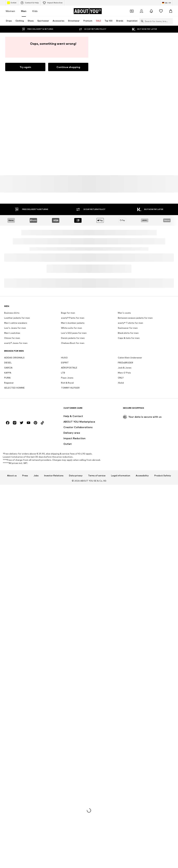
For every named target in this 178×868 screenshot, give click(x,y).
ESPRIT (65, 363)
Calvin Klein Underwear (130, 358)
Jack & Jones (125, 368)
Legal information (121, 476)
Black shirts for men (128, 333)
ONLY (121, 378)
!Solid (121, 383)
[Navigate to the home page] (88, 11)
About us (12, 476)
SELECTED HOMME (14, 388)
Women (10, 11)
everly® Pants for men (73, 318)
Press (25, 476)
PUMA (7, 378)
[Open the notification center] (151, 11)
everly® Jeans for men (16, 343)
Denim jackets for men (73, 338)
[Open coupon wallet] (132, 11)
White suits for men (72, 328)
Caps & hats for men (129, 338)
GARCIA (8, 368)
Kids (35, 11)
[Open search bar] (141, 21)
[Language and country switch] (167, 3)
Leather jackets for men (17, 318)
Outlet (12, 3)
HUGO (64, 358)
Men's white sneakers (16, 323)
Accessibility (142, 476)
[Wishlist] (161, 11)
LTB (63, 373)
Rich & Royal (67, 383)
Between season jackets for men (135, 318)
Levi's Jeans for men (15, 328)
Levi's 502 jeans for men (74, 333)
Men (24, 11)
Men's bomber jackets (73, 323)
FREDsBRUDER (126, 363)
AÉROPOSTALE (69, 368)
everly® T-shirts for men (130, 323)
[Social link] (8, 423)
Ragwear (9, 383)
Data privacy (76, 476)
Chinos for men (12, 338)
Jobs (36, 476)
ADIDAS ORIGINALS (14, 358)
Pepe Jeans (67, 378)
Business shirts (12, 313)
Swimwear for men (128, 328)
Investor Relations (54, 476)
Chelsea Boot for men (73, 343)
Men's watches (12, 333)
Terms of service (97, 476)
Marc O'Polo (124, 373)
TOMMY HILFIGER (70, 388)
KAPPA (8, 373)
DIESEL (8, 363)
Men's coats (124, 313)
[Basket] (171, 11)
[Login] (141, 11)
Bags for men (68, 313)
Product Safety (163, 476)
